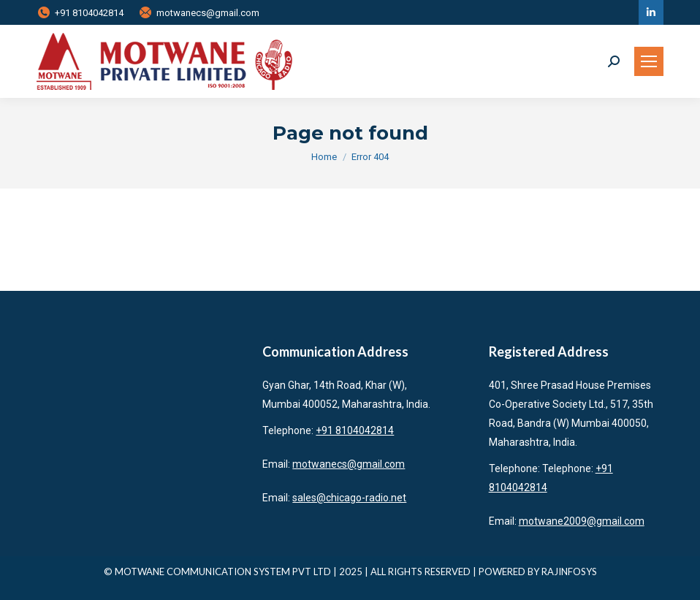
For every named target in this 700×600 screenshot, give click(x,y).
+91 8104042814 (80, 13)
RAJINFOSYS (569, 571)
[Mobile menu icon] (649, 61)
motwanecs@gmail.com (199, 13)
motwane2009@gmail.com (582, 521)
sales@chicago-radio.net (349, 498)
